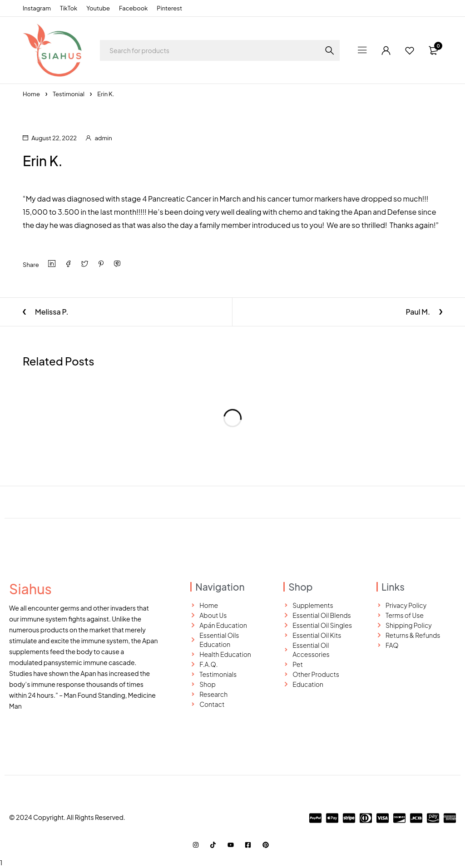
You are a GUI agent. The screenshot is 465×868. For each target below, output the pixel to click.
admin (103, 138)
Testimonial (69, 94)
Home (31, 94)
